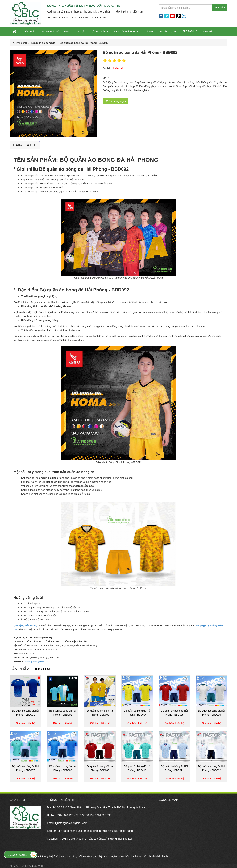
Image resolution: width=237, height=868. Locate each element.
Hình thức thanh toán (130, 856)
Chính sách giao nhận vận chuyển (98, 856)
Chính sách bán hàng (66, 856)
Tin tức (80, 32)
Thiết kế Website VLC (31, 866)
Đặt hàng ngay (116, 101)
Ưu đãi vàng (100, 32)
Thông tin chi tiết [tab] (25, 145)
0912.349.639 (22, 855)
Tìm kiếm (220, 8)
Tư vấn (149, 32)
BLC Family (189, 31)
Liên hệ (208, 32)
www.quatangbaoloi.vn (37, 661)
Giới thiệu (29, 32)
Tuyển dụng (168, 32)
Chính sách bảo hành (156, 856)
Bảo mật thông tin (42, 856)
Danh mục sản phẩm (55, 32)
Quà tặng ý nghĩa (126, 32)
